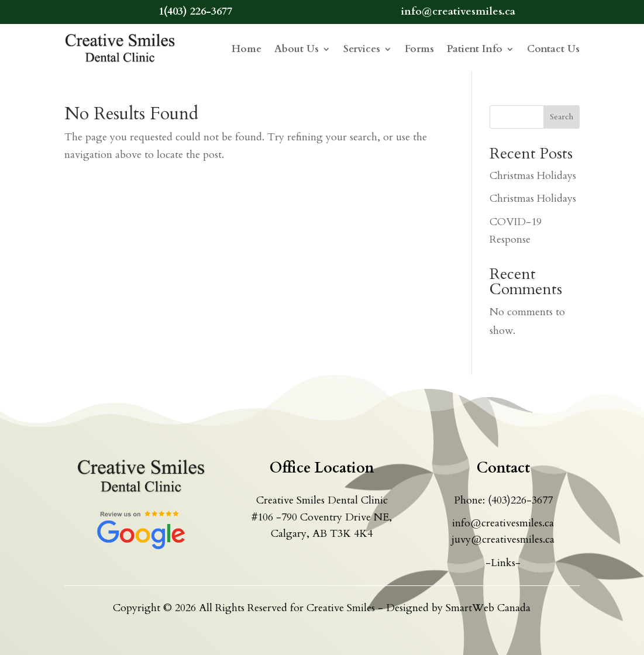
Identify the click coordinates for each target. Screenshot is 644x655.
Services (362, 49)
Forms (419, 49)
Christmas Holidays (533, 176)
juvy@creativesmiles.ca (503, 539)
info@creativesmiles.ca (503, 523)
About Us (297, 49)
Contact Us (553, 49)
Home (247, 49)
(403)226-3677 (520, 500)
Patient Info (475, 49)
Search (562, 117)
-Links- (503, 563)
